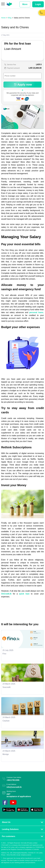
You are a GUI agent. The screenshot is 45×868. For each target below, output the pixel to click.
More (25, 4)
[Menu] (3, 4)
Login (38, 4)
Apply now (22, 85)
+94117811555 (13, 780)
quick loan (24, 594)
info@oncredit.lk (14, 787)
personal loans (36, 312)
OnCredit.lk (6, 594)
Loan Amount (13, 49)
